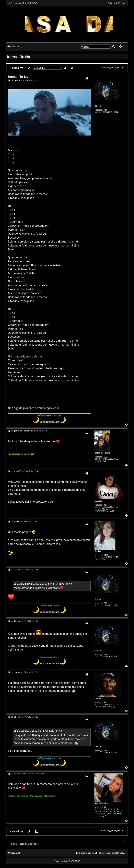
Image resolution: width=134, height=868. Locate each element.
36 (105, 702)
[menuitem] (34, 3)
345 (105, 505)
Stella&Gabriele (101, 803)
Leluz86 (98, 698)
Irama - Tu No (18, 57)
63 (105, 807)
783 (105, 110)
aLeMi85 (98, 501)
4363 (106, 555)
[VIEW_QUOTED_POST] (50, 584)
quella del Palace (102, 453)
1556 (106, 457)
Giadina (98, 551)
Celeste (98, 106)
